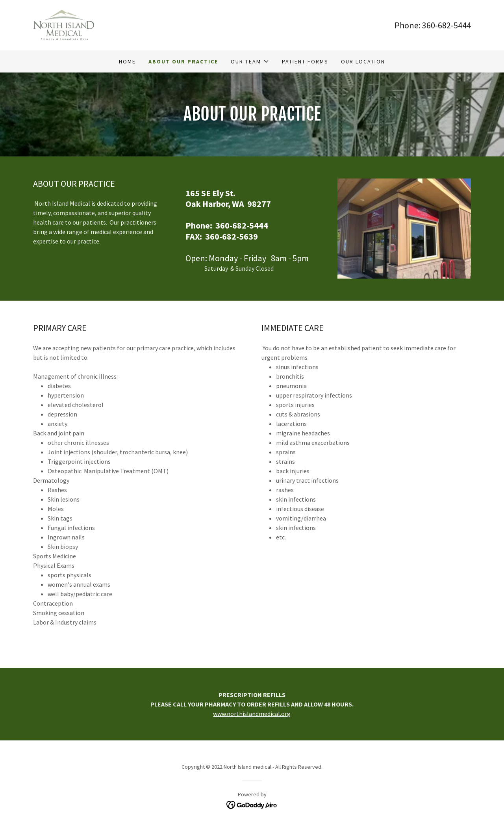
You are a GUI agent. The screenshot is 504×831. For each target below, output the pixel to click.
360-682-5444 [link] (447, 25)
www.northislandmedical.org (252, 714)
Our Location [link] (363, 61)
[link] (64, 24)
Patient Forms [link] (305, 61)
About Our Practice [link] (183, 61)
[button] (250, 61)
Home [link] (127, 61)
